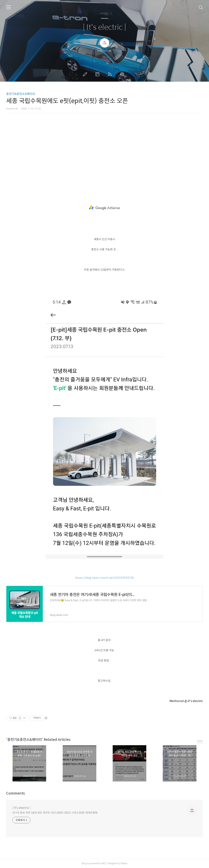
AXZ (104, 863)
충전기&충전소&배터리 (21, 94)
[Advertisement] (104, 148)
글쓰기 (86, 74)
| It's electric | (104, 27)
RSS (110, 74)
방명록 (98, 74)
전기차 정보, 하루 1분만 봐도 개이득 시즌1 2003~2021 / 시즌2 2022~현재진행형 (55, 813)
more (200, 741)
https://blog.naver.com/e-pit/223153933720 (104, 578)
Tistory (124, 863)
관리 (123, 74)
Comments (16, 793)
